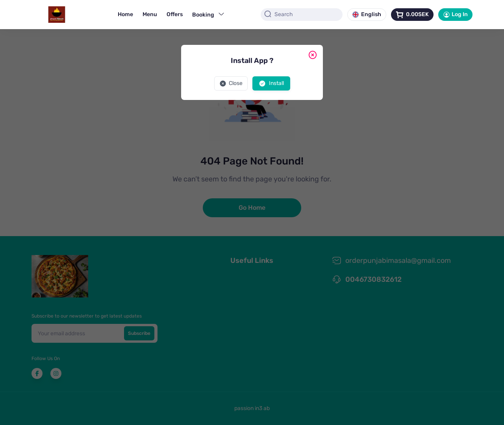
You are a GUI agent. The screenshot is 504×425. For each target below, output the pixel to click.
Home (125, 14)
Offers (175, 14)
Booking (208, 14)
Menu (150, 14)
